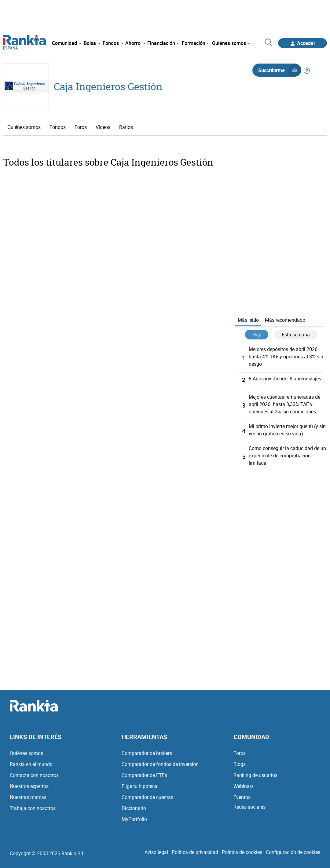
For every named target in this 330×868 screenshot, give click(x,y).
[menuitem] (67, 43)
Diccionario (134, 808)
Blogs (240, 764)
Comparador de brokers (147, 753)
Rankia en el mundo (31, 764)
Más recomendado (285, 320)
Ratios (126, 127)
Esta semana (296, 335)
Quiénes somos (24, 127)
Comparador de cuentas (147, 797)
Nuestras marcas (28, 797)
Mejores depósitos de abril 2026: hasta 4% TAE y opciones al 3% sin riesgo (286, 357)
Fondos (58, 127)
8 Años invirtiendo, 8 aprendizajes (285, 379)
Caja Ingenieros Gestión (108, 86)
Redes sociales (249, 807)
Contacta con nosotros (34, 775)
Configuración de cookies (293, 852)
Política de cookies (242, 852)
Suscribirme (280, 70)
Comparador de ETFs (144, 775)
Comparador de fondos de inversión (160, 764)
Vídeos (103, 127)
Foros (81, 127)
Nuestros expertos (29, 786)
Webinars (244, 786)
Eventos (242, 797)
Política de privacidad (195, 852)
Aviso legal (156, 852)
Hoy (257, 335)
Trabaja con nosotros (33, 808)
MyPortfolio (134, 819)
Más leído (248, 320)
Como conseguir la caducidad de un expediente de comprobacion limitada (287, 456)
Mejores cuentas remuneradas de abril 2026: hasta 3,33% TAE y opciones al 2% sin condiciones (284, 404)
